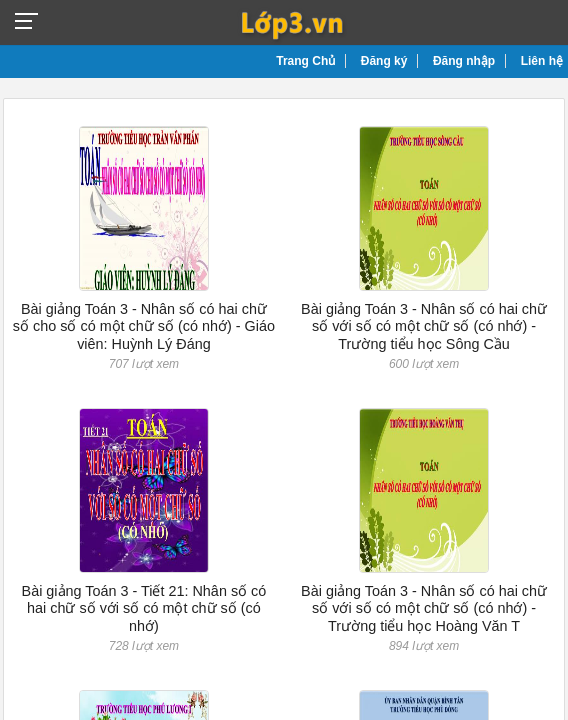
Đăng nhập (464, 61)
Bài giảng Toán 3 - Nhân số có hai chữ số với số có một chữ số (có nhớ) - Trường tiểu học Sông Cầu (424, 326)
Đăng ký (384, 61)
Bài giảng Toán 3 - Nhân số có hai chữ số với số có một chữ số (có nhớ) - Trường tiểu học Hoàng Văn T (424, 608)
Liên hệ (542, 61)
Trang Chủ (305, 61)
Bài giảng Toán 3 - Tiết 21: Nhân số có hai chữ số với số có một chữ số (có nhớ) (144, 608)
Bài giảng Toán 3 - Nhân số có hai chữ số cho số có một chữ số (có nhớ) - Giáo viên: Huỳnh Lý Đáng (144, 326)
